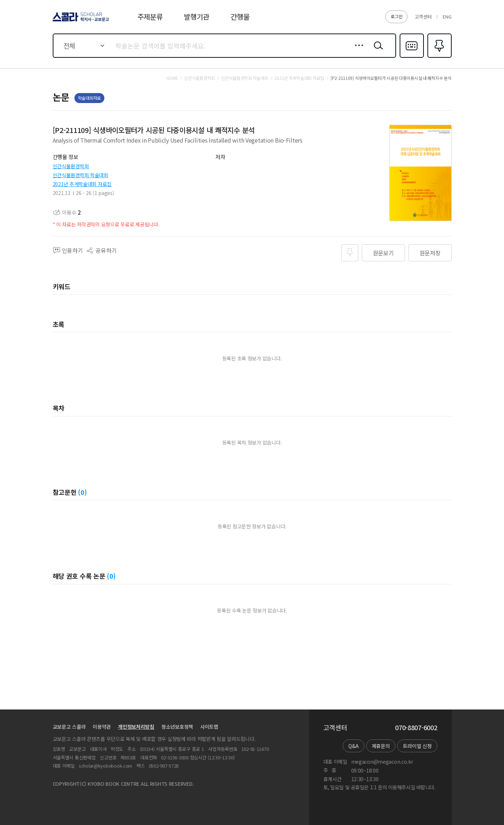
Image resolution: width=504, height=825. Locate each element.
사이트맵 (209, 727)
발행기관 (196, 17)
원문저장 (430, 253)
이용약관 (102, 727)
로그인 (396, 16)
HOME (172, 78)
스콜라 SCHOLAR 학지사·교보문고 (80, 21)
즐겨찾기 (439, 57)
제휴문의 (381, 746)
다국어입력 (412, 57)
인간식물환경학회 (71, 166)
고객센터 (423, 17)
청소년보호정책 (177, 727)
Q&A (353, 746)
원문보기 (383, 253)
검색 (377, 51)
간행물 (240, 17)
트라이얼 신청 (417, 746)
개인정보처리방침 (136, 727)
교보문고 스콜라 (69, 727)
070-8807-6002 (416, 728)
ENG (447, 17)
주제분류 (150, 17)
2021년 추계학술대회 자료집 (82, 184)
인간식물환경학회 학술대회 (80, 175)
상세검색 (357, 51)
